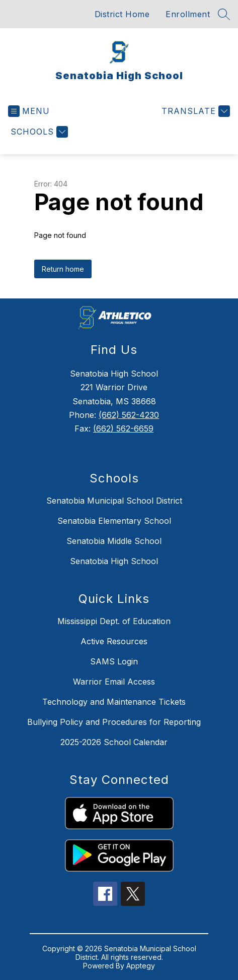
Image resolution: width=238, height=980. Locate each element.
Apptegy (141, 966)
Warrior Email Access (114, 682)
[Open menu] (29, 111)
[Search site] (224, 14)
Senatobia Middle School (114, 541)
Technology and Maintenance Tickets (114, 702)
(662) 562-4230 (129, 415)
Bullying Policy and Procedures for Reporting (114, 722)
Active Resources (114, 641)
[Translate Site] (194, 111)
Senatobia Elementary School (114, 521)
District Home (122, 14)
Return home (63, 269)
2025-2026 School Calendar (114, 742)
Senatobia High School (114, 561)
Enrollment (188, 14)
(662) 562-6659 (123, 428)
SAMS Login (114, 661)
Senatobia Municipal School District (114, 501)
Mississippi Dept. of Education (114, 621)
